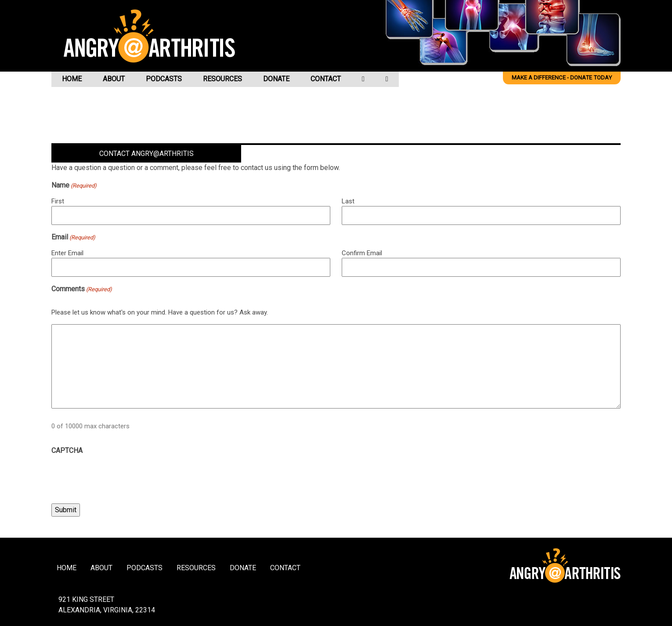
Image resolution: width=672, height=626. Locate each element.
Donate (276, 79)
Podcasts (164, 79)
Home (72, 79)
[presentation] (118, 477)
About (114, 79)
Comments (82, 289)
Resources (222, 79)
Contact (326, 79)
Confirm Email (362, 253)
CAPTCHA (67, 451)
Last (348, 201)
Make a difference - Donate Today (562, 78)
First (58, 201)
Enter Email (67, 253)
